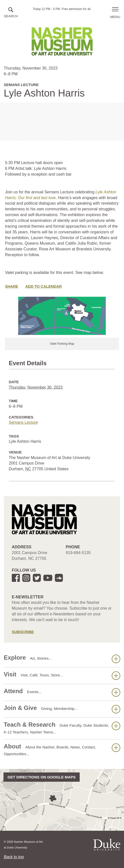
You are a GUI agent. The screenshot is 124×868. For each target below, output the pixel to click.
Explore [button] (62, 659)
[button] (11, 13)
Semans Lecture (23, 422)
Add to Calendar (44, 286)
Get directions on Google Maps (42, 777)
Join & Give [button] (62, 709)
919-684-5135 (78, 553)
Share (12, 286)
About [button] (62, 749)
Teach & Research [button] (62, 728)
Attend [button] (62, 692)
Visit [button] (62, 675)
